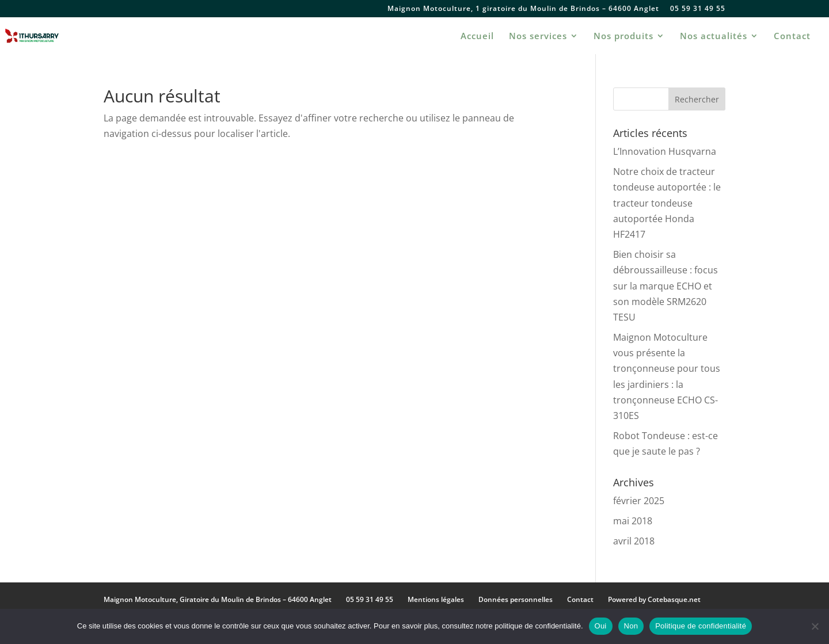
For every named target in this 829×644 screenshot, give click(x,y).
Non (631, 626)
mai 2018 (633, 521)
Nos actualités (714, 37)
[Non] (815, 626)
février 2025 (639, 501)
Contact (792, 37)
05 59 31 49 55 (698, 9)
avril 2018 (634, 541)
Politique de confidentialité (701, 626)
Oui (601, 626)
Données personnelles (516, 599)
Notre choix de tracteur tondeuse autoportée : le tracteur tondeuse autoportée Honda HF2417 (667, 203)
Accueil (477, 37)
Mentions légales (436, 599)
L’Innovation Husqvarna (665, 151)
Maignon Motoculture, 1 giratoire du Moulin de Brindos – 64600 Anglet (523, 9)
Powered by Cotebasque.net (654, 599)
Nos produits (623, 37)
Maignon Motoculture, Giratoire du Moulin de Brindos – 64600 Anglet (218, 599)
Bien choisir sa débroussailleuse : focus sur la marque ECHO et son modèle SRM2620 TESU (666, 286)
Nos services (538, 37)
